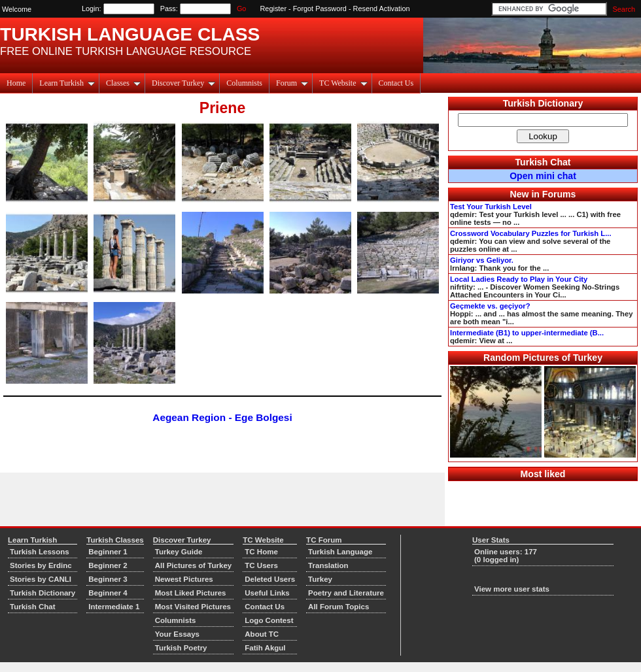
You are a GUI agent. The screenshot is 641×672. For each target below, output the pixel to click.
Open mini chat (543, 176)
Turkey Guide (179, 552)
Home (16, 83)
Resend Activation (382, 8)
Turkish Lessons (40, 552)
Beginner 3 (108, 579)
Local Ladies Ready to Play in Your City (519, 279)
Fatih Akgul (265, 648)
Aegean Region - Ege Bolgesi (222, 417)
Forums (559, 194)
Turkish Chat (543, 162)
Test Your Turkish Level (491, 207)
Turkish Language (340, 552)
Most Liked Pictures (191, 593)
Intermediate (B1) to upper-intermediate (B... (527, 333)
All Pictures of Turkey (194, 565)
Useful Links (267, 593)
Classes (123, 83)
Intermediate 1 (114, 607)
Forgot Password (320, 8)
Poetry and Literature (346, 593)
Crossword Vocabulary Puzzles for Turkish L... (531, 233)
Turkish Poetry (181, 648)
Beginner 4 (108, 593)
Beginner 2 (108, 565)
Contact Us (396, 83)
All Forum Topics (338, 607)
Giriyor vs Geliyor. (482, 260)
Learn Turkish (67, 83)
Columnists (244, 83)
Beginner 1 (108, 552)
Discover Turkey (183, 83)
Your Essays (177, 634)
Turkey (320, 579)
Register (274, 8)
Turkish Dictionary (543, 103)
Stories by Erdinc (41, 565)
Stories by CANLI (41, 579)
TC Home (261, 552)
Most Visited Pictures (193, 607)
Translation (328, 565)
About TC (262, 634)
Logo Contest (269, 620)
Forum (292, 83)
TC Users (261, 565)
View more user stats (512, 589)
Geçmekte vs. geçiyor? (490, 306)
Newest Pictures (184, 579)
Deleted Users (270, 579)
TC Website (343, 83)
